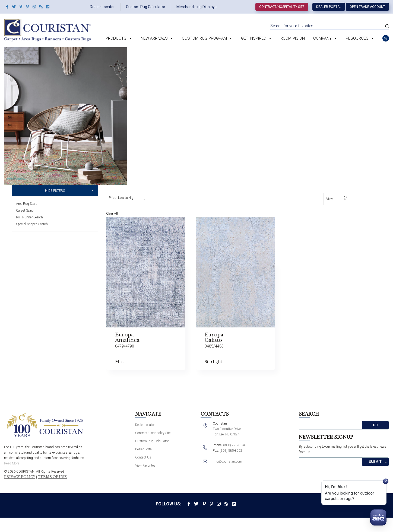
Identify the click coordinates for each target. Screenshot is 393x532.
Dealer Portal (329, 7)
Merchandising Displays (196, 7)
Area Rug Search (28, 204)
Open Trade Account (367, 7)
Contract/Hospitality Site (282, 7)
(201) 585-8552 (231, 451)
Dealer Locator (102, 7)
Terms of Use (52, 477)
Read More (12, 463)
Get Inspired (254, 38)
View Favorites (145, 466)
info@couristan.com (227, 461)
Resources (357, 38)
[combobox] (126, 198)
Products (116, 38)
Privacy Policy (20, 477)
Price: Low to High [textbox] (122, 198)
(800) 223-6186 (234, 445)
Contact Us (143, 457)
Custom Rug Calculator (146, 7)
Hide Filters (55, 191)
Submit (375, 462)
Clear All (112, 214)
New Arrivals (154, 38)
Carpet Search (26, 211)
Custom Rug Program (204, 38)
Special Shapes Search (32, 224)
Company (322, 38)
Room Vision (293, 38)
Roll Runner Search (29, 217)
